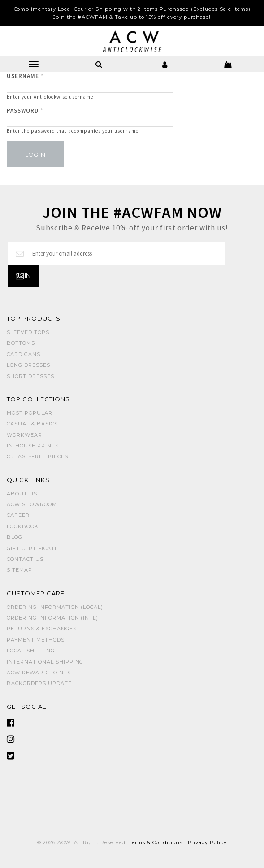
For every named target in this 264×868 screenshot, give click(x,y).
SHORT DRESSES (30, 376)
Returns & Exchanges (42, 629)
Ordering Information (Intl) (52, 618)
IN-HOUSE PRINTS (33, 446)
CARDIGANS (24, 354)
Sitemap (19, 570)
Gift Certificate (32, 548)
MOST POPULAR (30, 413)
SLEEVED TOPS (28, 332)
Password (25, 111)
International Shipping (45, 662)
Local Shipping (31, 651)
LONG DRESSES (28, 365)
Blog (15, 537)
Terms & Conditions (156, 842)
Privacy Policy (208, 842)
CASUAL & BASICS (32, 424)
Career (18, 515)
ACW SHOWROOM (32, 504)
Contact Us (25, 559)
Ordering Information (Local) (55, 607)
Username (25, 76)
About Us (22, 494)
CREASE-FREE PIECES (37, 456)
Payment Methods (36, 640)
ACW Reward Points (39, 673)
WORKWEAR (24, 435)
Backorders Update (39, 683)
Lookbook (23, 526)
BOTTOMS (21, 343)
